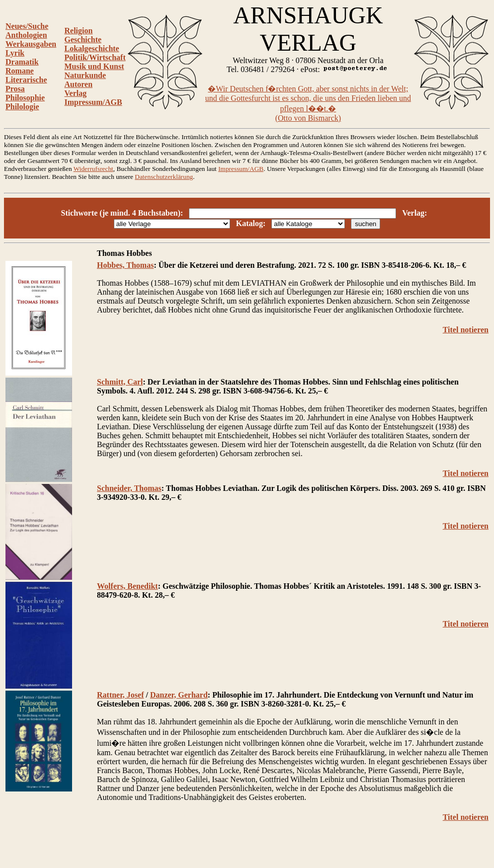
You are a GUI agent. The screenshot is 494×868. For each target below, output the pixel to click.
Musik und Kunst (94, 66)
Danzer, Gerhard (179, 695)
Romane (20, 71)
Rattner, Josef (121, 695)
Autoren (79, 84)
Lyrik (15, 53)
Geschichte (83, 39)
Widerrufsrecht (93, 169)
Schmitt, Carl (120, 382)
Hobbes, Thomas (125, 265)
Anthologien (26, 35)
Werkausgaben (31, 44)
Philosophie (25, 98)
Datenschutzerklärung (164, 177)
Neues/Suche (27, 26)
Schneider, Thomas (129, 488)
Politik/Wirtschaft (95, 57)
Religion (79, 31)
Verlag (76, 93)
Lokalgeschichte (92, 48)
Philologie (22, 107)
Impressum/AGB (93, 102)
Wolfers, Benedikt (127, 586)
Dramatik (22, 62)
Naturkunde (85, 75)
